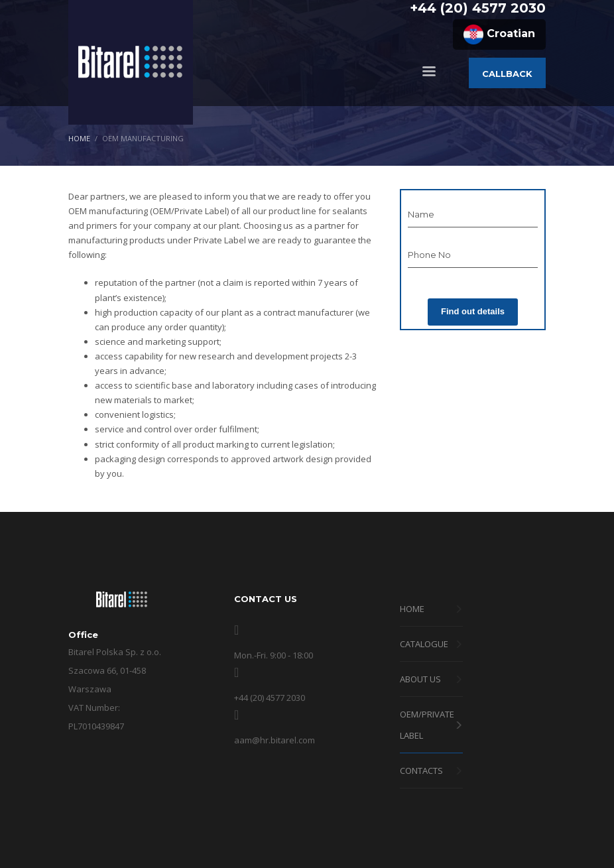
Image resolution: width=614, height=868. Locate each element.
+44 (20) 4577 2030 (478, 8)
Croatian (499, 34)
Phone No (429, 255)
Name (421, 214)
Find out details (473, 311)
